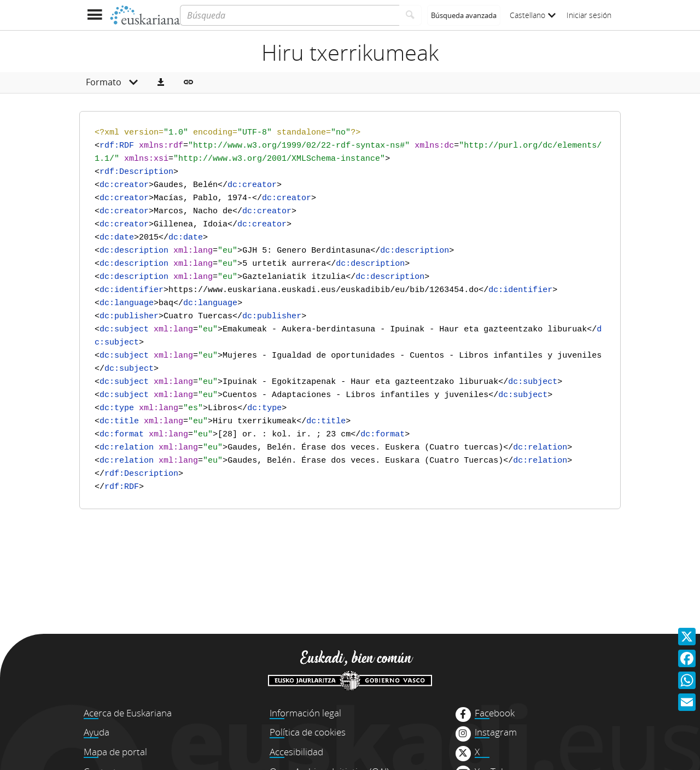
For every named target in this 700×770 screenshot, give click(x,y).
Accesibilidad (296, 752)
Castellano (533, 15)
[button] (161, 83)
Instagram (496, 732)
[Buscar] (410, 15)
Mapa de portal (115, 752)
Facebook (495, 713)
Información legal (305, 713)
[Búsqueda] (290, 15)
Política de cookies (308, 732)
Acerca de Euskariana (128, 713)
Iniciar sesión (589, 15)
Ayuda (97, 732)
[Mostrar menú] (94, 15)
